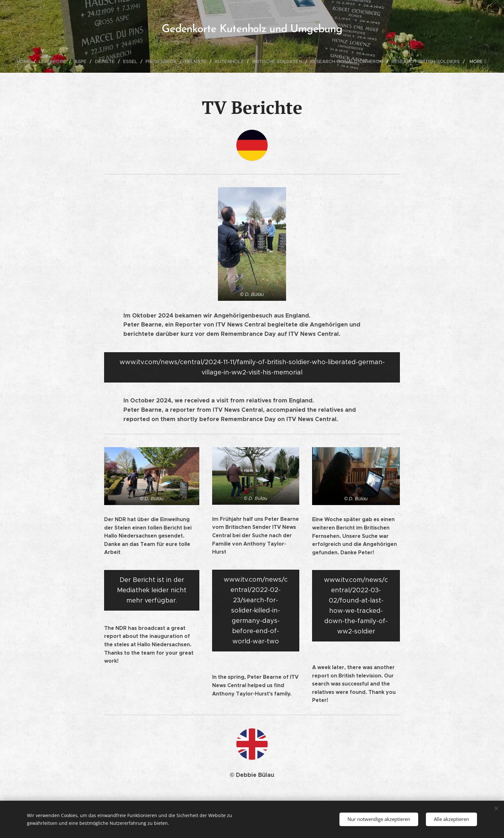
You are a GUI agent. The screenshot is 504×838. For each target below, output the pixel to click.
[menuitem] (19, 61)
